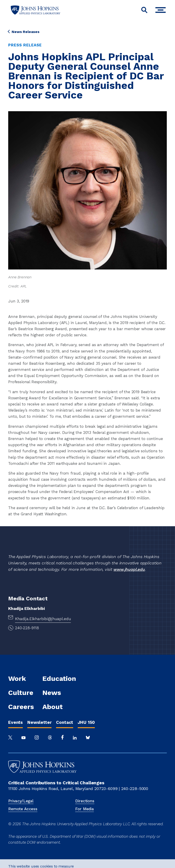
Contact (65, 722)
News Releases (24, 32)
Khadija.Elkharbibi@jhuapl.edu (43, 619)
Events (15, 722)
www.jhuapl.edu (129, 569)
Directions (85, 801)
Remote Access (23, 809)
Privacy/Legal (21, 801)
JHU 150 (86, 722)
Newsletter (39, 722)
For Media (85, 809)
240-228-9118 (27, 628)
